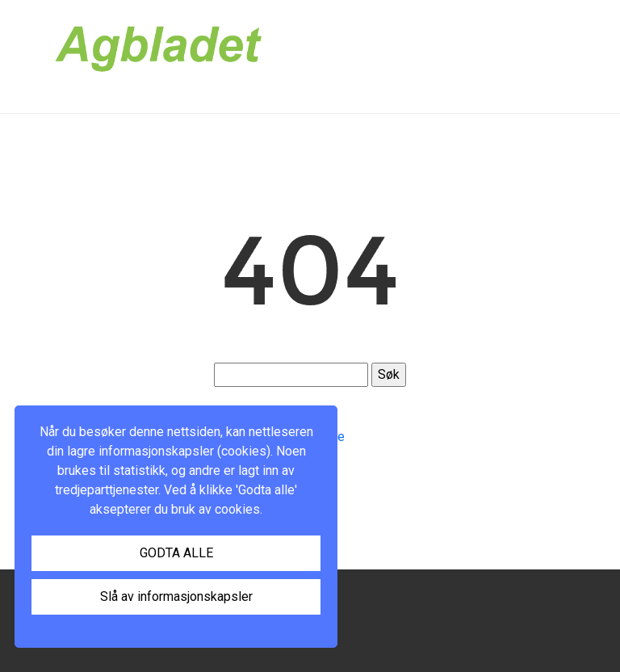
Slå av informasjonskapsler (176, 596)
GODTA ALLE (176, 553)
